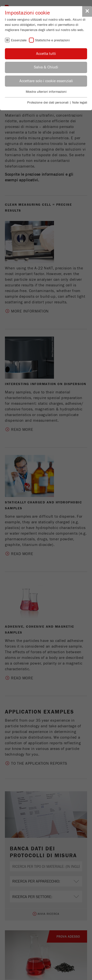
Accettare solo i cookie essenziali (46, 81)
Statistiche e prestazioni (52, 40)
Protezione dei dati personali (48, 103)
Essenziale (19, 40)
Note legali (80, 103)
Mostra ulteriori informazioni (46, 92)
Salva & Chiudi (46, 67)
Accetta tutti (46, 54)
